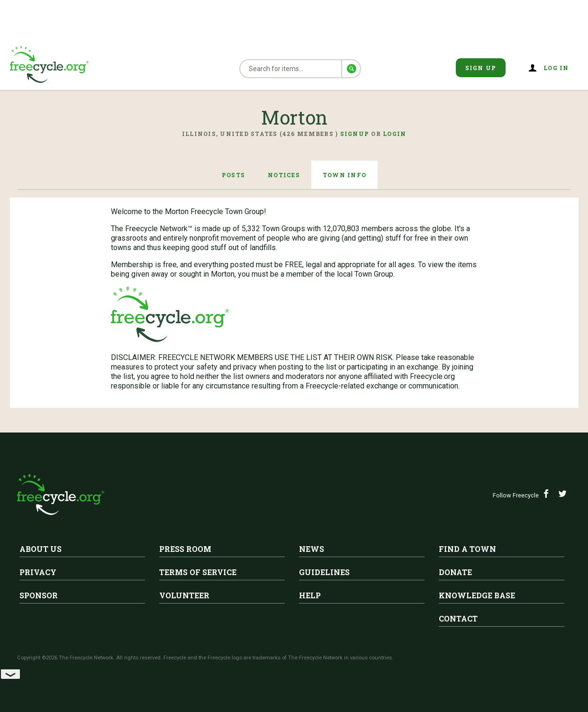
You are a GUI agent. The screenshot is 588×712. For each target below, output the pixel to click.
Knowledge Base (477, 595)
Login (394, 134)
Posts (233, 175)
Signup (355, 134)
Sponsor (39, 595)
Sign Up (481, 68)
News (312, 549)
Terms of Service (198, 572)
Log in (556, 68)
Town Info (344, 175)
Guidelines (324, 572)
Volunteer (184, 595)
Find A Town (467, 549)
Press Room (185, 549)
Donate (455, 572)
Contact (458, 618)
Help (310, 595)
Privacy (38, 572)
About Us (41, 549)
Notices (284, 175)
